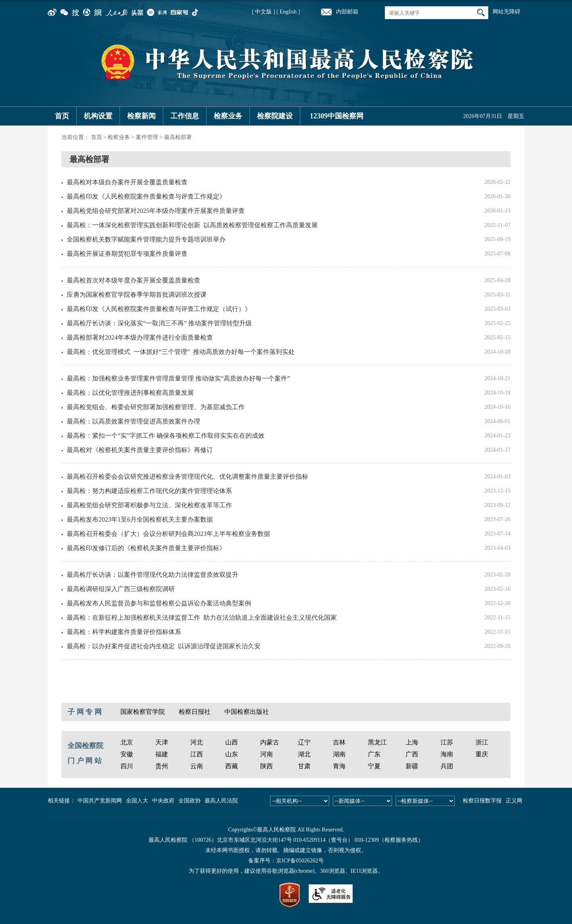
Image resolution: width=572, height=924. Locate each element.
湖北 (304, 754)
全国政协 (189, 801)
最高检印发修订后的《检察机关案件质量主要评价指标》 (146, 548)
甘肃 (304, 766)
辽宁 (304, 742)
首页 (62, 116)
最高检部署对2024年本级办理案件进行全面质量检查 (140, 337)
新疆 (412, 766)
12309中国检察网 (337, 116)
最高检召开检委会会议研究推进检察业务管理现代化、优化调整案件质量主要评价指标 (187, 476)
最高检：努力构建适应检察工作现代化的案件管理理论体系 (149, 491)
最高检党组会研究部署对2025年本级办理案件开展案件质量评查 (156, 211)
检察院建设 (275, 116)
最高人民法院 (221, 801)
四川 (127, 766)
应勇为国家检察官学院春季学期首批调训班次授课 (137, 295)
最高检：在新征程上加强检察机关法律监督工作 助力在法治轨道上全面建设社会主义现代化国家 (202, 618)
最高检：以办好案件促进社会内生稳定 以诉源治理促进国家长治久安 (164, 646)
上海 (412, 742)
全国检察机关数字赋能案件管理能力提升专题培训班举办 (146, 239)
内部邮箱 (347, 12)
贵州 (162, 766)
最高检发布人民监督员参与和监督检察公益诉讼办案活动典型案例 (159, 603)
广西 (412, 754)
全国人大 (137, 801)
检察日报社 (195, 712)
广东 (374, 754)
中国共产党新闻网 (100, 801)
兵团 (447, 766)
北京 (127, 742)
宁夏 (374, 766)
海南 (447, 754)
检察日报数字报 (482, 801)
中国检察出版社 (247, 712)
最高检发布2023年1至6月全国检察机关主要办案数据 (140, 519)
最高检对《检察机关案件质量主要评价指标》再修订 (140, 450)
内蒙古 (270, 742)
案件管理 (147, 137)
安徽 (127, 754)
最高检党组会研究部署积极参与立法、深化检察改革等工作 (149, 505)
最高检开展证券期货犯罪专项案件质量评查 (127, 254)
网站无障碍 (506, 12)
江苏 (447, 742)
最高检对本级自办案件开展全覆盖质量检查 (127, 182)
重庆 (482, 754)
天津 (162, 742)
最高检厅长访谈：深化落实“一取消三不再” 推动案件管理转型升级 (159, 323)
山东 (232, 754)
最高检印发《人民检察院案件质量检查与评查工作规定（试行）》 (159, 309)
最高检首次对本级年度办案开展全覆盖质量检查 (133, 280)
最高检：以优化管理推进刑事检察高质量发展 (130, 393)
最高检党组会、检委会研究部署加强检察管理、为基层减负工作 (156, 407)
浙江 (482, 742)
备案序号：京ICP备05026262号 (286, 861)
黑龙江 (377, 742)
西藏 (232, 766)
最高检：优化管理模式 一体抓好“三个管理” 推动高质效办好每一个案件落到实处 (181, 352)
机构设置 (98, 116)
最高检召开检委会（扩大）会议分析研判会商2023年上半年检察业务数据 (168, 534)
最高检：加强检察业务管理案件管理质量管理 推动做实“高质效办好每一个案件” (178, 378)
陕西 (267, 766)
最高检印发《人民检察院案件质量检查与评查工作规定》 (146, 196)
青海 (339, 766)
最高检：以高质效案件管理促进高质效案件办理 (133, 421)
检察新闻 (141, 116)
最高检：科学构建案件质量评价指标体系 (124, 632)
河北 (197, 742)
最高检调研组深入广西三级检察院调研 (121, 589)
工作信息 (185, 116)
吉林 (339, 742)
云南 (197, 766)
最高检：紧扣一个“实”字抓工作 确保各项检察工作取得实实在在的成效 (166, 436)
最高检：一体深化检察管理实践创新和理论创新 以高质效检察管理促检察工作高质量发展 (192, 225)
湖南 (339, 754)
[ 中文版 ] (263, 12)
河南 (267, 754)
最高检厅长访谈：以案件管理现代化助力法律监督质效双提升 (153, 575)
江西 (197, 754)
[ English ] (288, 12)
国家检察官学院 (143, 712)
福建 (162, 754)
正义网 (514, 801)
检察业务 (228, 116)
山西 (232, 742)
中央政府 (163, 801)
